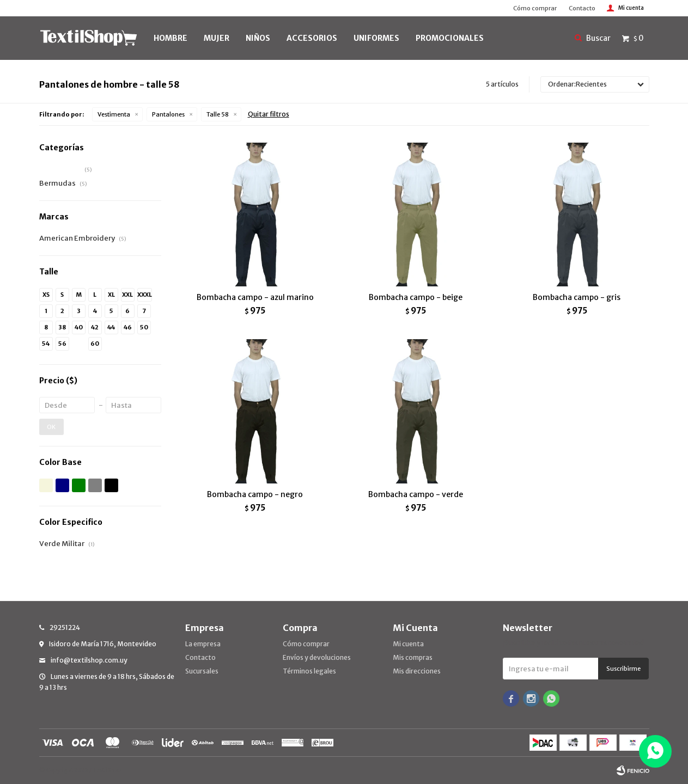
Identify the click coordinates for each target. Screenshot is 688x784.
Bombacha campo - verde (416, 494)
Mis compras (413, 657)
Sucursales (202, 671)
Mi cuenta (408, 644)
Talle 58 (218, 114)
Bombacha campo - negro (255, 494)
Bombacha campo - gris (577, 297)
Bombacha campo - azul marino (255, 297)
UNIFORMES (376, 38)
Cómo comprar (535, 8)
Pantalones (168, 114)
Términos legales (309, 671)
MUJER (217, 38)
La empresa (203, 644)
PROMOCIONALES (450, 38)
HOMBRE (171, 38)
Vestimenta (114, 114)
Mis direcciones (417, 671)
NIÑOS (258, 38)
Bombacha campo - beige (416, 297)
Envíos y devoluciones (317, 657)
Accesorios (312, 38)
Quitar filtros (269, 114)
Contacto (582, 8)
